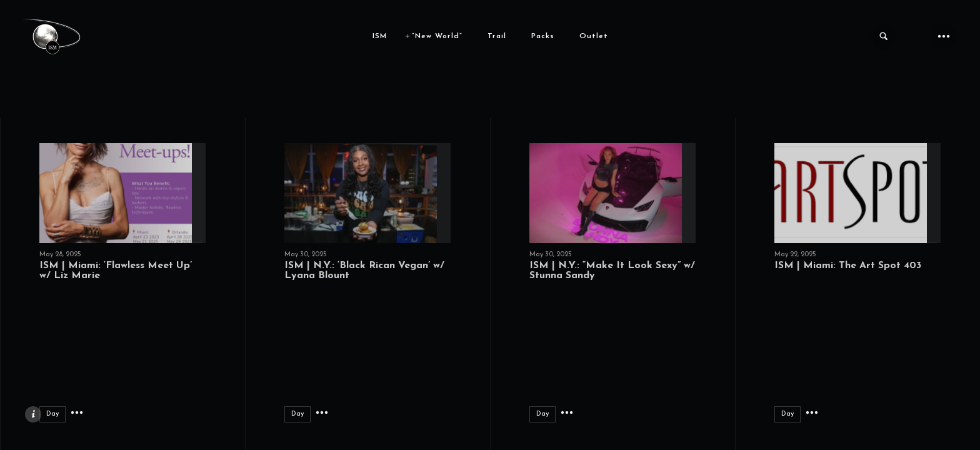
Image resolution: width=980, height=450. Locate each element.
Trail (497, 36)
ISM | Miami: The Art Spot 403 (848, 266)
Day (52, 414)
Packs (543, 36)
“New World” (437, 36)
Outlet (594, 36)
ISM (380, 36)
